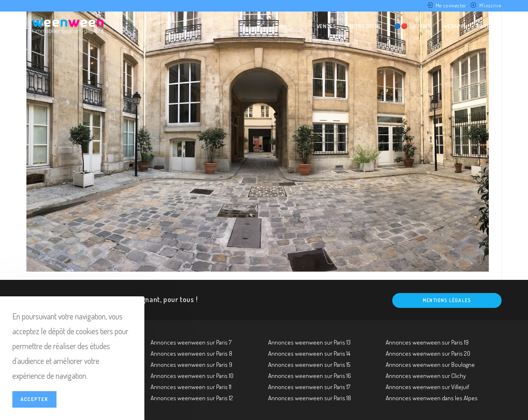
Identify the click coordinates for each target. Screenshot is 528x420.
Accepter (34, 399)
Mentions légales (447, 300)
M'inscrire (490, 5)
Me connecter (451, 5)
